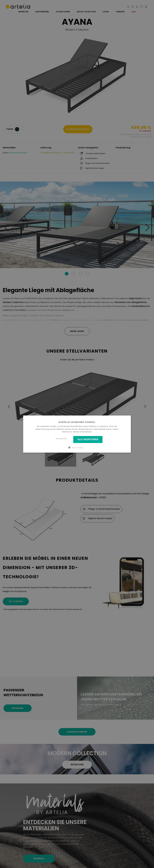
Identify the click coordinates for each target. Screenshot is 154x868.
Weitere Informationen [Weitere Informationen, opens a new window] (83, 432)
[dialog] (77, 434)
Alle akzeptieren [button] (88, 439)
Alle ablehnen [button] (61, 439)
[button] (77, 447)
